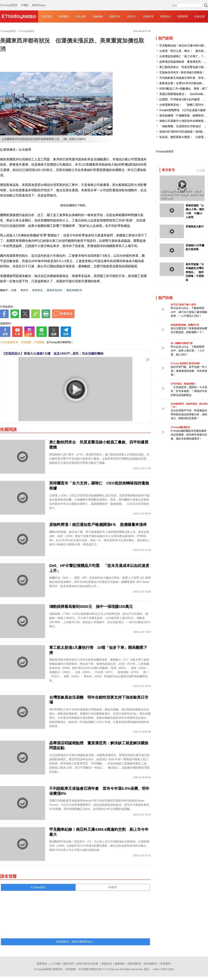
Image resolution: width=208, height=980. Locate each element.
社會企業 (200, 16)
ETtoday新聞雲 (9, 2)
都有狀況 (37, 290)
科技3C (131, 16)
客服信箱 (107, 964)
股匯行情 (115, 16)
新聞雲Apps (39, 2)
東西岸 (24, 290)
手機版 (25, 2)
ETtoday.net (112, 969)
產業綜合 (166, 16)
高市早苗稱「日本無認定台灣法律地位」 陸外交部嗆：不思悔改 (195, 272)
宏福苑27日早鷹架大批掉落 (195, 247)
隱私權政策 (135, 964)
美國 (14, 290)
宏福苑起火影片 (195, 226)
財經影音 (149, 16)
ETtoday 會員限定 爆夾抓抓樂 (185, 363)
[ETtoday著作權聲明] (59, 342)
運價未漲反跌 (54, 290)
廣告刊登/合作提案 (88, 964)
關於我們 (69, 964)
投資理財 (47, 16)
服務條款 (120, 964)
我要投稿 (42, 964)
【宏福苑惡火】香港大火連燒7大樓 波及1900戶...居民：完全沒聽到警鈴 (53, 354)
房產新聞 (183, 16)
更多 (200, 170)
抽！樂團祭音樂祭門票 (182, 343)
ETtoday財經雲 (165, 151)
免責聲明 (165, 964)
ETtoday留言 (38, 887)
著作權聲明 (151, 964)
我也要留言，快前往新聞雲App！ (75, 942)
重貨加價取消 (74, 290)
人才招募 (55, 964)
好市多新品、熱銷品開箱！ (184, 384)
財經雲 (19, 16)
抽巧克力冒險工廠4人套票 (183, 305)
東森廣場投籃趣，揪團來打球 (185, 325)
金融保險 (98, 16)
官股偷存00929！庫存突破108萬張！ (182, 72)
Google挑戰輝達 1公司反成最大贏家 (183, 110)
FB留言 (113, 887)
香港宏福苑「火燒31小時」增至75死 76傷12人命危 (195, 211)
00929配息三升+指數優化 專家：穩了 (183, 89)
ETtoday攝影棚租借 (180, 427)
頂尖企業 (81, 16)
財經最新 (64, 16)
